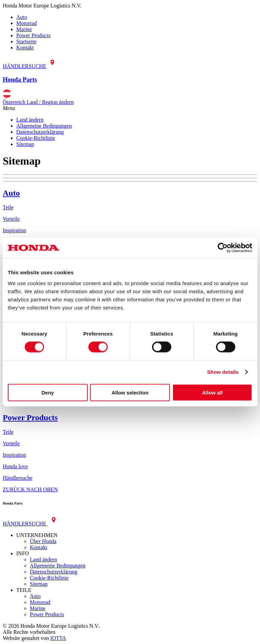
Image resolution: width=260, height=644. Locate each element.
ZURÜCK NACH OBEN (30, 489)
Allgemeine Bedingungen (44, 126)
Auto (22, 17)
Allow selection (130, 392)
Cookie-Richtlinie (36, 138)
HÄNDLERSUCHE (30, 66)
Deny (48, 392)
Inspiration (14, 230)
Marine (24, 29)
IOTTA (58, 638)
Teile (8, 207)
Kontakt (25, 48)
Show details (223, 372)
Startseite (26, 41)
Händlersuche (18, 478)
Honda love (15, 466)
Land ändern (30, 120)
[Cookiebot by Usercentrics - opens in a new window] (223, 248)
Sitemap (25, 144)
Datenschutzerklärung (40, 132)
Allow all (212, 392)
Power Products (33, 35)
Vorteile (11, 219)
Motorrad (26, 23)
